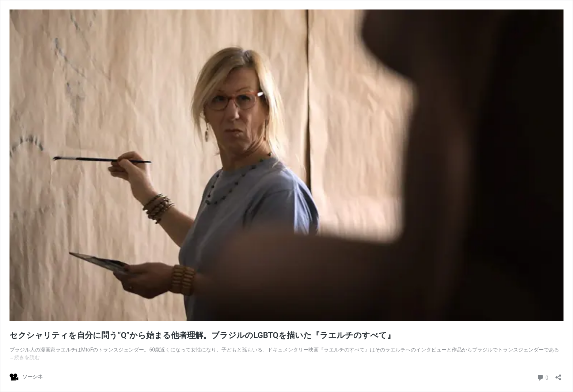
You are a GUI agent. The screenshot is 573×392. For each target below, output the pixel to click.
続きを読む (27, 357)
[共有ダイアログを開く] (558, 375)
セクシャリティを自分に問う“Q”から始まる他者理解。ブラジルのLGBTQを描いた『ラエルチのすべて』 (202, 335)
